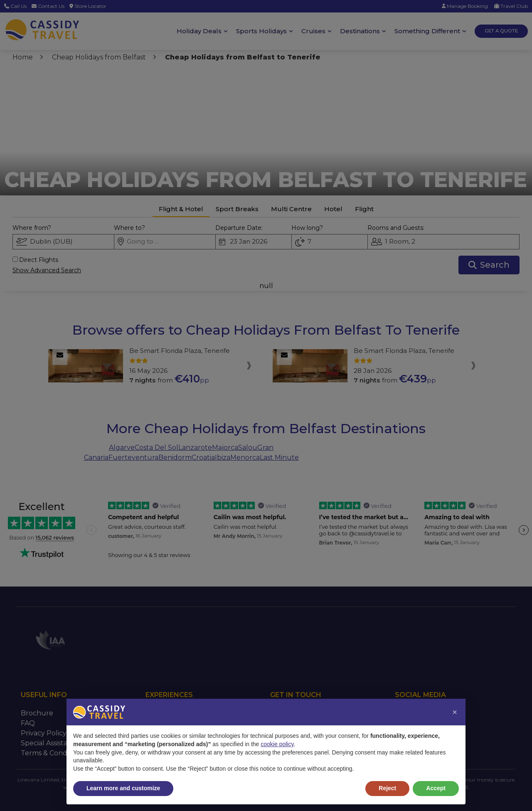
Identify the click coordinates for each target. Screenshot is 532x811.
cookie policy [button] (277, 744)
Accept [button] (436, 788)
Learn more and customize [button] (123, 788)
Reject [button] (387, 788)
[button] (455, 712)
